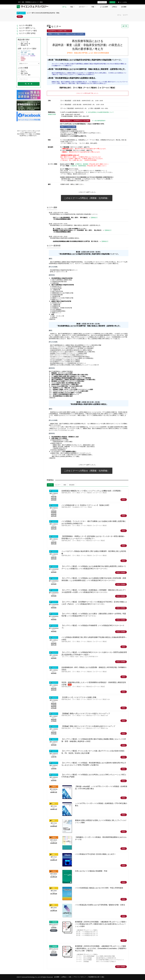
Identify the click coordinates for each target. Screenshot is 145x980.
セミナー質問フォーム (27, 28)
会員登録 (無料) (102, 2)
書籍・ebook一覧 (24, 44)
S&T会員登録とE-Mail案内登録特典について (100, 112)
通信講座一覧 (23, 45)
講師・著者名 (23, 73)
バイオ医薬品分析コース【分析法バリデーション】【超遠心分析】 (86, 505)
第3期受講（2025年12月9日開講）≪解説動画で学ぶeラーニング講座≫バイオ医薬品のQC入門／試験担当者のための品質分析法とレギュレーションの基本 (101, 924)
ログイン (112, 2)
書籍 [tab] (65, 485)
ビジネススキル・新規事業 (26, 56)
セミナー (125, 15)
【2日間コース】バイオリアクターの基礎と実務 (79, 697)
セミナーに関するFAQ (27, 33)
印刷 (125, 26)
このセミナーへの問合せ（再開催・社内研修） (87, 198)
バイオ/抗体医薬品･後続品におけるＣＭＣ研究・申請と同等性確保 (99, 888)
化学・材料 (22, 53)
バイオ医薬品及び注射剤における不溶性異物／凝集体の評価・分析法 (100, 905)
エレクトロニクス (24, 51)
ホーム (64, 7)
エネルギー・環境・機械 (26, 54)
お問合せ (114, 7)
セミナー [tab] (58, 485)
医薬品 (21, 57)
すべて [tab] (50, 485)
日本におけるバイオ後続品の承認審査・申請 (91, 871)
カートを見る (122, 2)
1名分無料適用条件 (99, 121)
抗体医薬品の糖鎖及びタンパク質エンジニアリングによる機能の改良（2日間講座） (92, 491)
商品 (73, 7)
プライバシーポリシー (80, 977)
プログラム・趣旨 (24, 75)
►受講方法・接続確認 (82, 164)
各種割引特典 (52, 114)
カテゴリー (83, 7)
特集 (94, 7)
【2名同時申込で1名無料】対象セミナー (59, 31)
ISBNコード (22, 72)
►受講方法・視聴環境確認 (78, 166)
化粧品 (21, 60)
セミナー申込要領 (26, 25)
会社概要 (124, 7)
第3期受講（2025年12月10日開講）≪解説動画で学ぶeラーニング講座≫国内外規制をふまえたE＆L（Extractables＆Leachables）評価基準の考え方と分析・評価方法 (101, 948)
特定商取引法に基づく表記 (96, 977)
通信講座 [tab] (72, 485)
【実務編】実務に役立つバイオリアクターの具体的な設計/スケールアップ (88, 726)
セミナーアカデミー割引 (28, 31)
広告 (70, 977)
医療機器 (22, 59)
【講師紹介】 (94, 218)
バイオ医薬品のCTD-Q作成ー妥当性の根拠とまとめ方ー (95, 854)
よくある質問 (104, 7)
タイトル (22, 70)
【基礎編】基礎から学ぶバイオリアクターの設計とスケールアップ (86, 713)
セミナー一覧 (23, 42)
